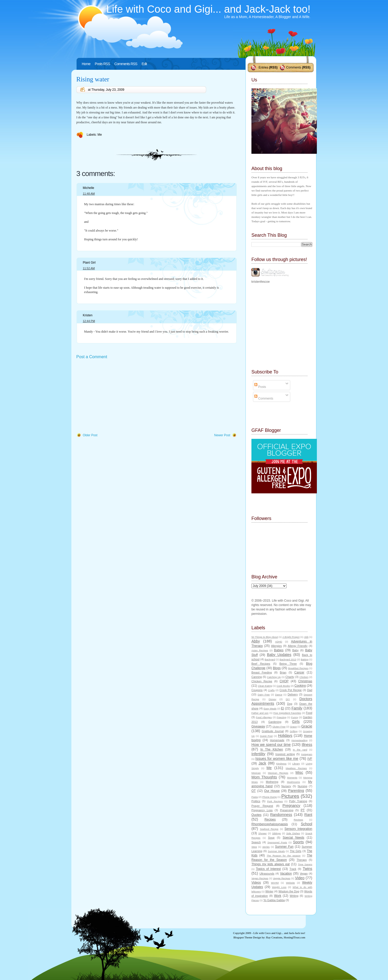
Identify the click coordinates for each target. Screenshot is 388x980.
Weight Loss (279, 887)
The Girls (296, 851)
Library (296, 764)
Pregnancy (291, 806)
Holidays (285, 736)
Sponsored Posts (277, 842)
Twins (307, 869)
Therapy (302, 860)
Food (309, 713)
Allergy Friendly (297, 646)
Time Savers (305, 864)
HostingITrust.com (294, 937)
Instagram (307, 754)
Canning (257, 677)
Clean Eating (265, 686)
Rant (308, 815)
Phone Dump (270, 797)
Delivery (293, 694)
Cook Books (283, 686)
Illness (307, 745)
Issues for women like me (277, 759)
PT (303, 810)
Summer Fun (284, 847)
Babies (279, 650)
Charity (290, 677)
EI (283, 708)
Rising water (93, 79)
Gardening (275, 722)
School (307, 824)
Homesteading (300, 740)
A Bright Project (291, 637)
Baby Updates (279, 655)
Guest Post (266, 736)
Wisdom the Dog (289, 891)
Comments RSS (126, 64)
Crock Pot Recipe (291, 690)
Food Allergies (264, 717)
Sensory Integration (298, 829)
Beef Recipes (261, 664)
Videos (256, 883)
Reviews (298, 820)
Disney (273, 699)
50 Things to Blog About (265, 637)
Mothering (272, 782)
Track (293, 869)
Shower (263, 833)
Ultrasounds (267, 874)
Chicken (304, 677)
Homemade (277, 740)
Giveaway (258, 726)
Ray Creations (274, 937)
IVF (310, 759)
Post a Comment (92, 357)
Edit (144, 64)
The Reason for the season (284, 856)
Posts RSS (102, 64)
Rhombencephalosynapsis (270, 824)
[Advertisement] (115, 396)
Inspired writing (285, 754)
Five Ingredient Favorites (287, 713)
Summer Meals (276, 851)
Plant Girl (89, 263)
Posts (260, 387)
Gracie (307, 726)
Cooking (300, 686)
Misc (299, 772)
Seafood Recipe (269, 829)
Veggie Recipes (282, 878)
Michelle (88, 188)
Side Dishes (293, 833)
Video (300, 878)
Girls (296, 722)
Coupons (257, 690)
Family (297, 708)
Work (278, 896)
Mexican (256, 773)
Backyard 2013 (288, 659)
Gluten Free (279, 727)
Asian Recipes (260, 650)
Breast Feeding (262, 672)
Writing (294, 896)
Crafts (271, 690)
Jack (262, 763)
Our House (272, 791)
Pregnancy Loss (262, 810)
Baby (296, 650)
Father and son (260, 713)
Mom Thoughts (264, 777)
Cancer (299, 672)
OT (254, 791)
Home (86, 64)
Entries (263, 67)
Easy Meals (270, 709)
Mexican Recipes (278, 773)
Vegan (304, 874)
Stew (254, 847)
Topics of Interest (268, 869)
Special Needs (294, 838)
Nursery (286, 786)
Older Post (90, 435)
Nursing (303, 786)
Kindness (281, 764)
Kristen (88, 315)
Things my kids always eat (271, 864)
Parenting (296, 791)
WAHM (275, 883)
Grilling (294, 731)
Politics (256, 801)
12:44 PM (89, 321)
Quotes (256, 815)
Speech (256, 842)
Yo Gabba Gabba (274, 900)
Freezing (281, 717)
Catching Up (274, 677)
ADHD (279, 642)
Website (290, 883)
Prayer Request (262, 806)
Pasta (255, 797)
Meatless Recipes (296, 768)
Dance (279, 695)
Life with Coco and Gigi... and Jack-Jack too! (208, 9)
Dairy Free (264, 695)
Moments (292, 778)
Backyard (270, 659)
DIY (288, 699)
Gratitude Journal (273, 731)
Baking (305, 659)
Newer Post (222, 435)
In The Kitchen (272, 749)
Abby (256, 641)
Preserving (287, 810)
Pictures (290, 796)
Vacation (286, 874)
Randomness (281, 815)
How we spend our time (271, 745)
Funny (295, 717)
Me (100, 135)
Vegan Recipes (260, 878)
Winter (269, 891)
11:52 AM (89, 268)
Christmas (305, 681)
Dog (290, 704)
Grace (293, 727)
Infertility (258, 754)
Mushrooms (293, 782)
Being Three (288, 664)
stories (266, 847)
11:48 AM (89, 194)
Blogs (277, 668)
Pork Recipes (275, 801)
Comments (294, 67)
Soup (271, 838)
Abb (306, 637)
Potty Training (298, 801)
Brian (283, 672)
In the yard (300, 750)
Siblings (277, 833)
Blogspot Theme (243, 937)
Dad (310, 690)
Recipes (270, 820)
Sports (299, 842)
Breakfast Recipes (298, 668)
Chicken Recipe (262, 681)
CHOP (284, 681)
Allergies (276, 646)
